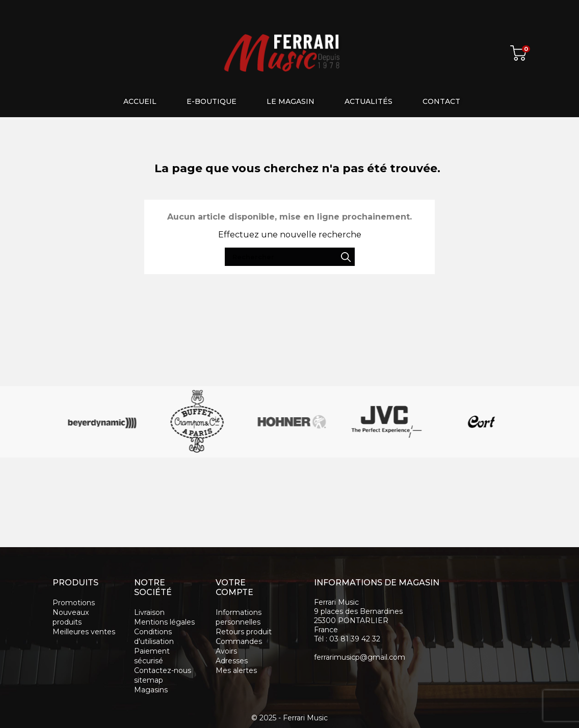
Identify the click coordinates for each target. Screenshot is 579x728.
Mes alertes (236, 670)
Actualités (369, 101)
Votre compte (234, 587)
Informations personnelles (239, 617)
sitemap (149, 680)
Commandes (239, 641)
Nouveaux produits (71, 617)
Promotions (74, 603)
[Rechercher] (405, 10)
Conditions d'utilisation (154, 637)
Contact (441, 101)
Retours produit (244, 632)
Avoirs (226, 651)
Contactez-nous (163, 670)
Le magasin (291, 101)
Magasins (151, 690)
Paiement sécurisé (152, 656)
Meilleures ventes (84, 632)
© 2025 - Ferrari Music (289, 718)
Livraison (149, 612)
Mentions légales (164, 622)
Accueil (140, 101)
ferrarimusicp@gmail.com (360, 657)
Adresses (232, 661)
